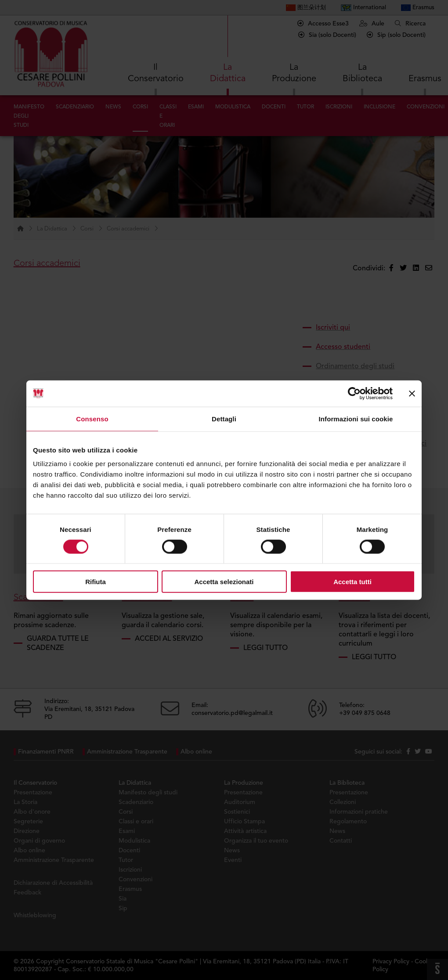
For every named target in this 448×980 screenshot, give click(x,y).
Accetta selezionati (224, 582)
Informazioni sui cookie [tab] (356, 418)
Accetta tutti (352, 582)
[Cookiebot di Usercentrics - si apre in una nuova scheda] (354, 393)
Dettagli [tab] (224, 418)
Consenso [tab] (92, 418)
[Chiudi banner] (412, 393)
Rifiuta (96, 582)
